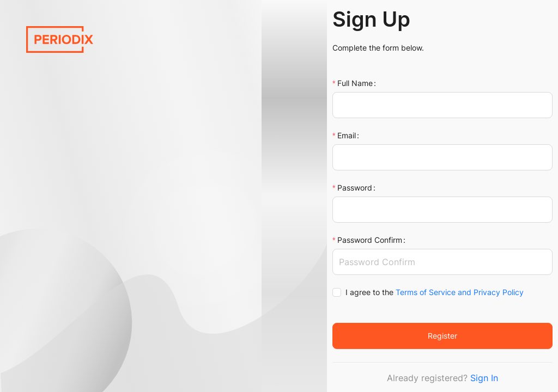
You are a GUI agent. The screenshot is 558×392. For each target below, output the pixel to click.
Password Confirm (370, 240)
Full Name (355, 83)
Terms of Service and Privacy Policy (460, 292)
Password (355, 188)
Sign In (484, 378)
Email (347, 135)
